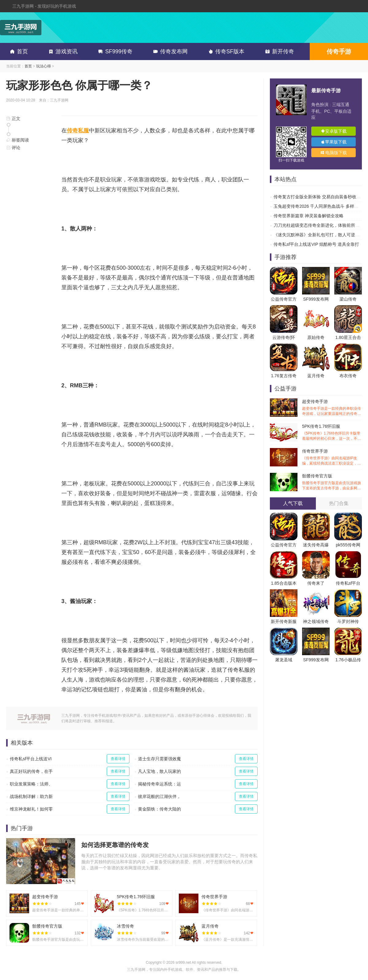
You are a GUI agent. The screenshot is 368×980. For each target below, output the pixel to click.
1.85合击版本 (284, 583)
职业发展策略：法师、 (31, 784)
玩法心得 (44, 66)
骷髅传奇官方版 (332, 482)
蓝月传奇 (316, 376)
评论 (13, 148)
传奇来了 (316, 583)
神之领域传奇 (316, 621)
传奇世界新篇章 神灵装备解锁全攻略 (309, 216)
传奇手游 (339, 51)
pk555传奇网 (348, 545)
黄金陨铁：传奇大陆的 (159, 809)
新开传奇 (278, 51)
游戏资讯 (62, 51)
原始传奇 (316, 337)
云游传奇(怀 (284, 337)
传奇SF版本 (225, 51)
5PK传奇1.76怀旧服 (332, 433)
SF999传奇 (114, 51)
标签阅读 (17, 140)
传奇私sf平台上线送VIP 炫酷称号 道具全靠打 (316, 244)
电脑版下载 (334, 153)
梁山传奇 (348, 299)
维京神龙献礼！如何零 (31, 809)
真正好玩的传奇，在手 (31, 771)
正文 (13, 119)
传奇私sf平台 (348, 583)
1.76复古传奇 (284, 376)
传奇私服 (78, 131)
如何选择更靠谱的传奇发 (115, 845)
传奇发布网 (169, 51)
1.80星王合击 (348, 337)
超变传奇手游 (332, 408)
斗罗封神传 (348, 621)
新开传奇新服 (284, 621)
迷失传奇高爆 (316, 545)
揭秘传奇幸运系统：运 (159, 784)
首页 (18, 51)
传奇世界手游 (332, 457)
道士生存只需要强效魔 (159, 759)
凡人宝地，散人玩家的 (159, 771)
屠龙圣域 (284, 660)
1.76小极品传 (348, 660)
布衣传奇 (348, 376)
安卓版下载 (334, 131)
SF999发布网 (316, 299)
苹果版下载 (334, 142)
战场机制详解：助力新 (31, 796)
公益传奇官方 (284, 299)
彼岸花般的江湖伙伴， (159, 796)
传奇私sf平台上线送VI (31, 759)
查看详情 (118, 759)
